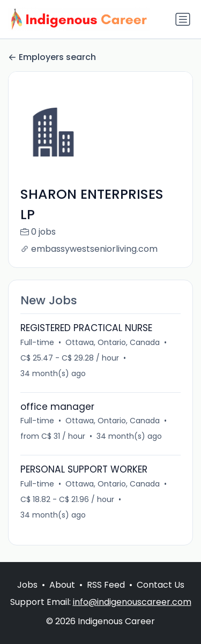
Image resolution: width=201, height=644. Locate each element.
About (62, 585)
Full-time (37, 342)
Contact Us (161, 585)
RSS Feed (106, 585)
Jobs (27, 585)
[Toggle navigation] (183, 19)
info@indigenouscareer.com (132, 602)
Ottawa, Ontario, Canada (113, 342)
